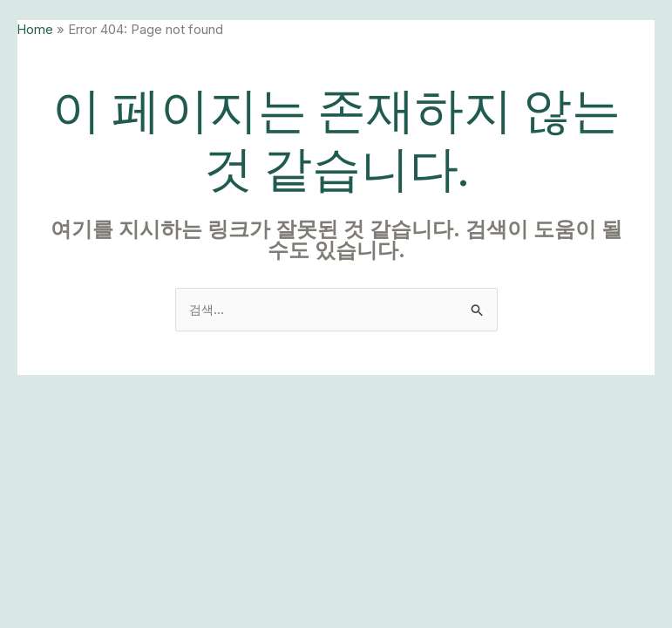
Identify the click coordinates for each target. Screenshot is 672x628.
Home (36, 29)
